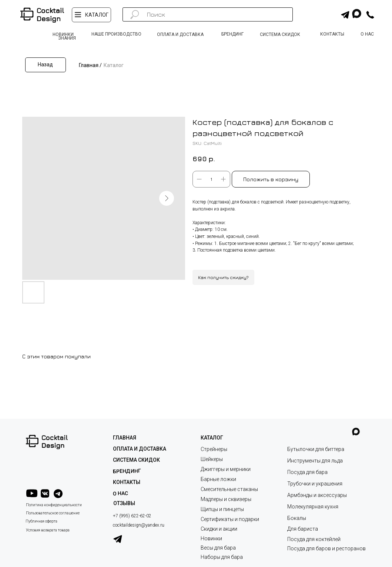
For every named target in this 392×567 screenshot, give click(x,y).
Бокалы (297, 518)
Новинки (211, 538)
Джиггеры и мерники (226, 469)
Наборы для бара (222, 557)
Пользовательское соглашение (53, 513)
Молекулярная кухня (313, 507)
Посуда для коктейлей (314, 539)
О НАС (120, 493)
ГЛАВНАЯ (125, 438)
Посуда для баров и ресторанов (326, 548)
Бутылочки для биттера (316, 449)
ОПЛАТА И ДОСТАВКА (140, 449)
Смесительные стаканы (229, 489)
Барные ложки (218, 479)
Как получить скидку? (223, 277)
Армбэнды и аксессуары (317, 495)
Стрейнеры (214, 449)
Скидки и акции (219, 529)
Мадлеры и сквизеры (226, 499)
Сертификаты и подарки (230, 519)
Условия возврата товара (48, 530)
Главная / (90, 65)
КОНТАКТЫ (127, 482)
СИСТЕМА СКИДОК (136, 460)
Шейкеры (212, 459)
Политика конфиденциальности (54, 505)
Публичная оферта (41, 521)
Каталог (114, 65)
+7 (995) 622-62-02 (132, 516)
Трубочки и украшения (315, 484)
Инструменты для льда (315, 461)
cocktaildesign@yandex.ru (139, 525)
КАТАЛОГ (212, 438)
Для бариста (303, 529)
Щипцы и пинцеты (222, 509)
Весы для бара (218, 548)
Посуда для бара (307, 472)
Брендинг (127, 471)
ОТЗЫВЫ (124, 503)
